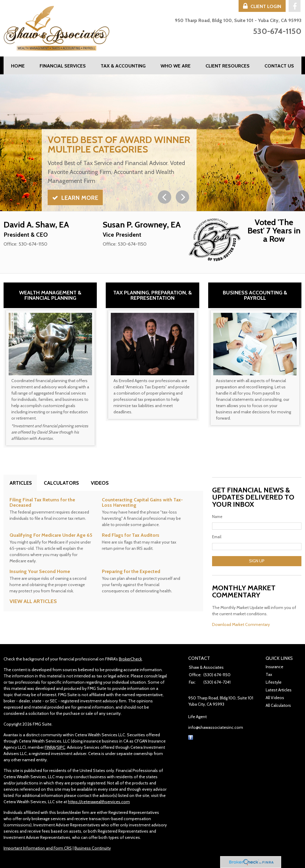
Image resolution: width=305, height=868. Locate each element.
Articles (21, 483)
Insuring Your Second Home (40, 571)
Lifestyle (274, 682)
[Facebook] (191, 738)
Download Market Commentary (241, 624)
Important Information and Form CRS (38, 848)
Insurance (274, 667)
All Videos (275, 698)
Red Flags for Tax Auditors (131, 535)
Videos (100, 483)
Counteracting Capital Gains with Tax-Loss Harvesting (142, 502)
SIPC (61, 747)
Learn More (75, 198)
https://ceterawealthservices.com (99, 802)
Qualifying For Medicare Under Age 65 (51, 535)
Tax (269, 674)
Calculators (61, 483)
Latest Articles (279, 690)
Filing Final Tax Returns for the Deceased (42, 502)
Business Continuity (93, 848)
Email (217, 537)
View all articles (33, 601)
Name (217, 517)
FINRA (50, 747)
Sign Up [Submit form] (257, 561)
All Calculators (278, 705)
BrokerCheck (130, 659)
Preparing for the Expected (131, 571)
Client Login (262, 6)
